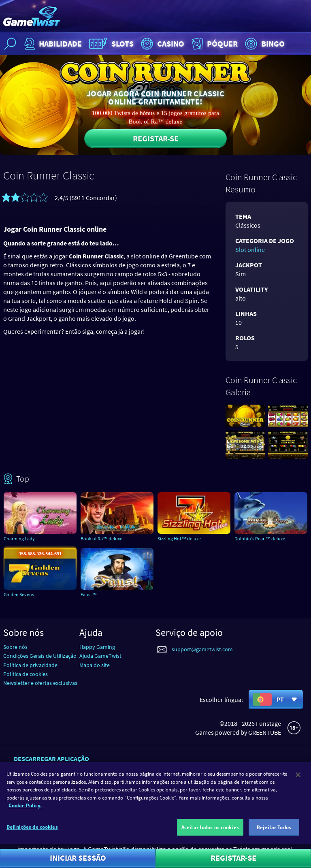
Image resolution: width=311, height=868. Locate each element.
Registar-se (156, 138)
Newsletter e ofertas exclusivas (40, 683)
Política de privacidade (30, 665)
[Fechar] (298, 781)
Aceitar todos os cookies (210, 833)
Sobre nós (15, 647)
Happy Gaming (97, 647)
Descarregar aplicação (51, 759)
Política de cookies (26, 674)
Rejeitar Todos (274, 833)
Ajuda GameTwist (100, 656)
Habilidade (52, 44)
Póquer (214, 44)
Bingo (264, 44)
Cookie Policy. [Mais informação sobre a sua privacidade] (25, 811)
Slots (110, 44)
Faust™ (89, 594)
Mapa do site (95, 665)
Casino (162, 44)
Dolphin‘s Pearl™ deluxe (260, 539)
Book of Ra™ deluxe (101, 539)
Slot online (250, 250)
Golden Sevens (19, 594)
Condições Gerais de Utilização (40, 656)
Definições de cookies (32, 833)
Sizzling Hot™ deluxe (179, 539)
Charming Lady (19, 539)
